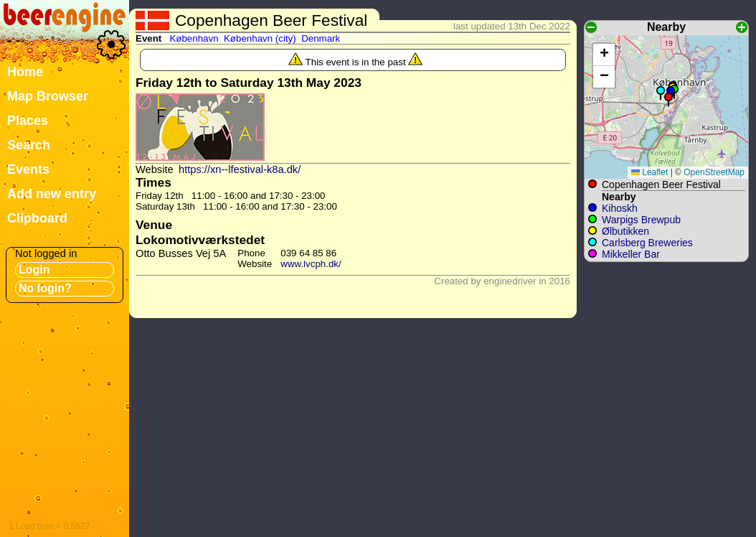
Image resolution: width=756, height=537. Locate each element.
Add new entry (52, 194)
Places (28, 121)
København (194, 38)
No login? (45, 288)
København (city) (260, 38)
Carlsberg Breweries (647, 243)
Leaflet (649, 172)
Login (34, 270)
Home (25, 72)
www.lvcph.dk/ (311, 264)
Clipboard (37, 218)
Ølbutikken (625, 231)
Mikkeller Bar (631, 254)
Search (29, 145)
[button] (668, 100)
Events (28, 169)
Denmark (321, 38)
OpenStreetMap (714, 172)
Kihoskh (620, 208)
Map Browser (48, 96)
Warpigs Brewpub (641, 220)
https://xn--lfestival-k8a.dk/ (240, 169)
